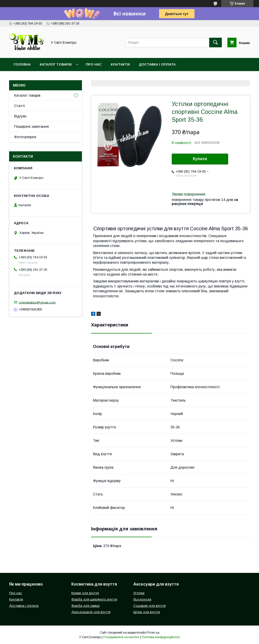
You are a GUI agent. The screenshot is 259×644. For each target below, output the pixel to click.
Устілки (139, 593)
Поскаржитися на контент (121, 637)
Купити (200, 159)
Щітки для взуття (147, 612)
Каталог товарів (56, 64)
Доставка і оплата (157, 64)
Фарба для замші (85, 606)
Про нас (94, 64)
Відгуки (20, 116)
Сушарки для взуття (149, 606)
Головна (22, 64)
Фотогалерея (25, 137)
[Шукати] (215, 43)
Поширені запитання (31, 127)
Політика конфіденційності (161, 637)
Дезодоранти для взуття (91, 612)
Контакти (120, 64)
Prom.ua (153, 633)
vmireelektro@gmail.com (37, 302)
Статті (19, 106)
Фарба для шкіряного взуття (94, 599)
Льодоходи (142, 599)
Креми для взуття (85, 593)
